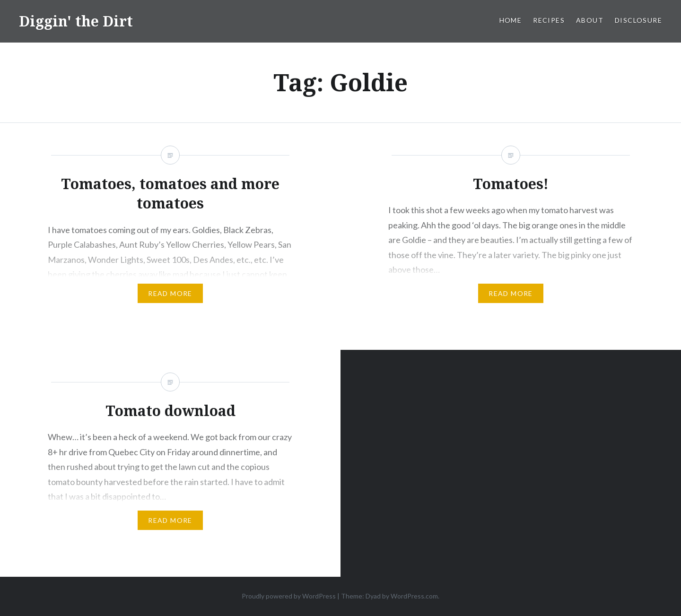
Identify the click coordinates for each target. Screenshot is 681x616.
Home (511, 20)
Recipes (549, 20)
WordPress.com (414, 596)
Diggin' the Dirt (76, 21)
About (590, 20)
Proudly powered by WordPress (289, 596)
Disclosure (638, 20)
